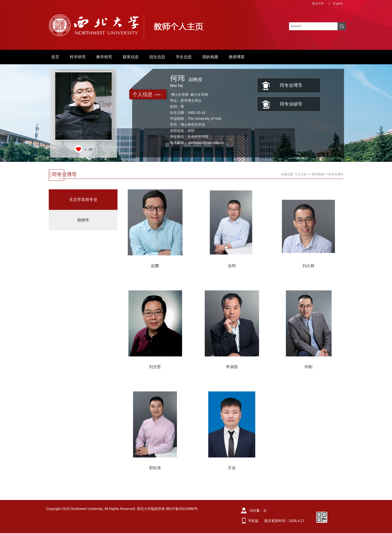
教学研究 (104, 57)
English (338, 4)
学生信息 (184, 57)
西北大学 (318, 4)
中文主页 (301, 174)
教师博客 (237, 57)
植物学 (83, 220)
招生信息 (157, 57)
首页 (55, 57)
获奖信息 (131, 57)
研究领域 (318, 174)
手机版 (253, 521)
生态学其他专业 (83, 199)
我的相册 (210, 57)
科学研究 (78, 57)
